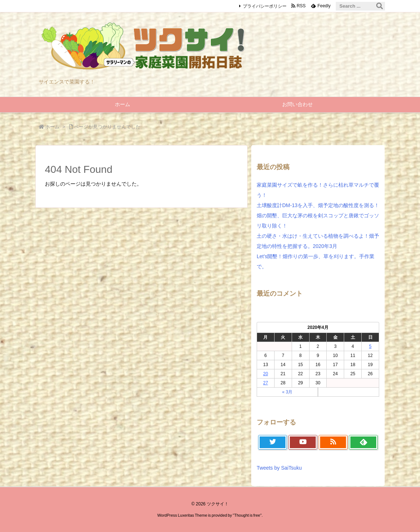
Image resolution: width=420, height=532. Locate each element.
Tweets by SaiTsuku (279, 468)
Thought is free (247, 515)
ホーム (52, 127)
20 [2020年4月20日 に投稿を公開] (266, 374)
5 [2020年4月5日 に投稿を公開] (370, 346)
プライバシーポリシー (265, 6)
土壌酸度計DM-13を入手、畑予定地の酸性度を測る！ (318, 205)
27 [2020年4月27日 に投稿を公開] (266, 383)
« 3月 (287, 392)
